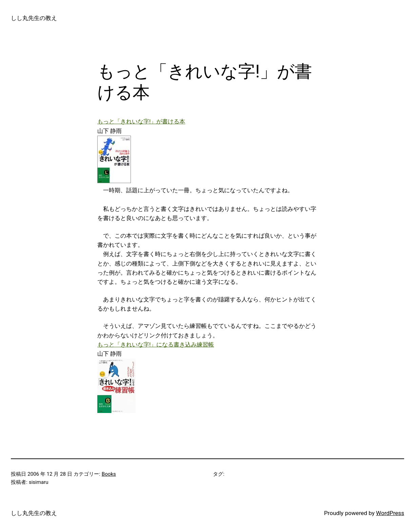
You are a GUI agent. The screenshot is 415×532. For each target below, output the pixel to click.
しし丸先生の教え (34, 18)
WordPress (390, 513)
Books (109, 474)
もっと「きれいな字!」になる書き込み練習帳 (156, 344)
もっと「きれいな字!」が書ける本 (141, 121)
